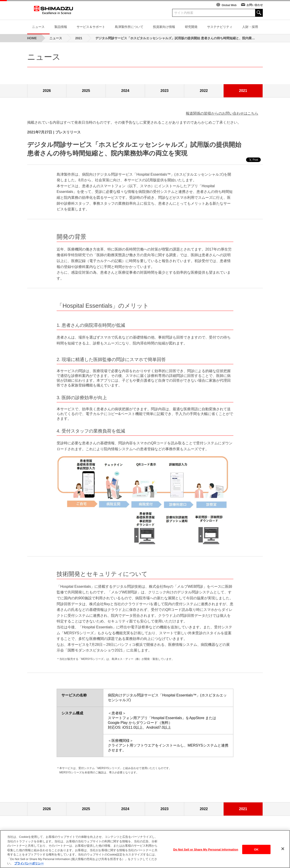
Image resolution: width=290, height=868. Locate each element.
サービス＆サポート (91, 27)
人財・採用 (250, 27)
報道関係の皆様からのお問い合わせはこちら (222, 113)
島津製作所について (129, 27)
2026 (47, 91)
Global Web (229, 5)
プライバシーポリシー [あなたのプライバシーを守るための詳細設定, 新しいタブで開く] (29, 864)
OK (256, 850)
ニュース (38, 27)
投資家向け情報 (164, 27)
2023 (164, 91)
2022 (204, 91)
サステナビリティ (220, 27)
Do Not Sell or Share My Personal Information (206, 850)
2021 (243, 91)
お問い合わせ (255, 5)
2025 (86, 91)
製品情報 (61, 27)
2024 (125, 91)
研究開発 (191, 27)
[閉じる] (283, 849)
